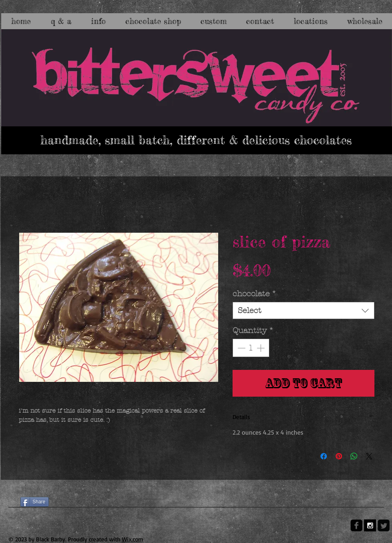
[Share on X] (369, 456)
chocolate (255, 294)
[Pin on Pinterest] (339, 456)
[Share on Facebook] (324, 456)
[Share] (35, 502)
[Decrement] (241, 348)
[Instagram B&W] (370, 525)
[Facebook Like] (36, 488)
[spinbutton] (251, 348)
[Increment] (261, 348)
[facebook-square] (356, 525)
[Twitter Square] (384, 525)
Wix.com (133, 539)
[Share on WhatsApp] (354, 456)
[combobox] (303, 310)
